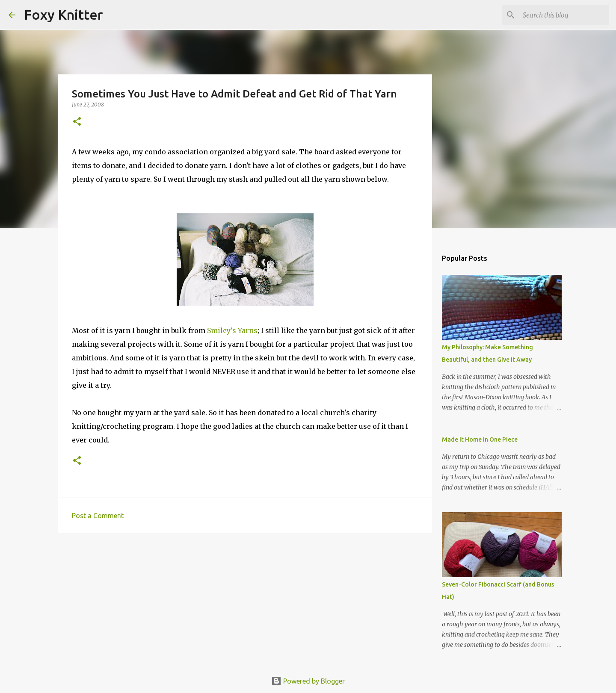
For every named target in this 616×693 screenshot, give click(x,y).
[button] (77, 122)
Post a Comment (98, 516)
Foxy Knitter (64, 15)
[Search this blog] (564, 15)
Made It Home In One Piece (480, 439)
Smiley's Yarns (232, 330)
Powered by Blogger (308, 681)
